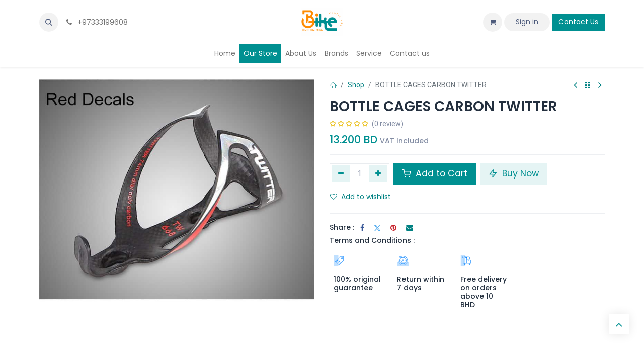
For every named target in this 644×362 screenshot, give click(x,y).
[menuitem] (225, 54)
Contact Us (578, 22)
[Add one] (379, 173)
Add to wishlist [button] (360, 197)
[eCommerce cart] (493, 22)
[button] (49, 22)
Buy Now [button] (514, 173)
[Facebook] (362, 228)
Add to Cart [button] (435, 173)
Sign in (527, 22)
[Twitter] (377, 228)
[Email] (410, 228)
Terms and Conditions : (372, 240)
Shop (356, 85)
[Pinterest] (393, 228)
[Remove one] (341, 173)
